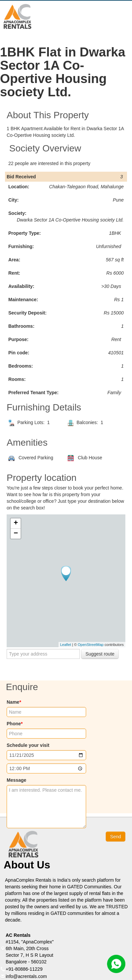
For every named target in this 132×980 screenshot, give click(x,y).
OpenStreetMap (91, 645)
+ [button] (16, 523)
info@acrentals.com (26, 976)
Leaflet (66, 645)
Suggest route (100, 654)
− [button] (16, 534)
